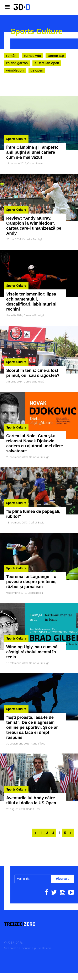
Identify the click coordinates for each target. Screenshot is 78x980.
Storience (27, 928)
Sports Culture (16, 139)
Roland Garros (17, 63)
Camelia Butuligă (32, 237)
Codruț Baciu (35, 163)
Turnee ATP (56, 56)
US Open (37, 70)
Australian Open (47, 63)
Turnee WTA (32, 56)
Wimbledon (15, 70)
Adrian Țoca (38, 726)
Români (12, 56)
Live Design (44, 928)
